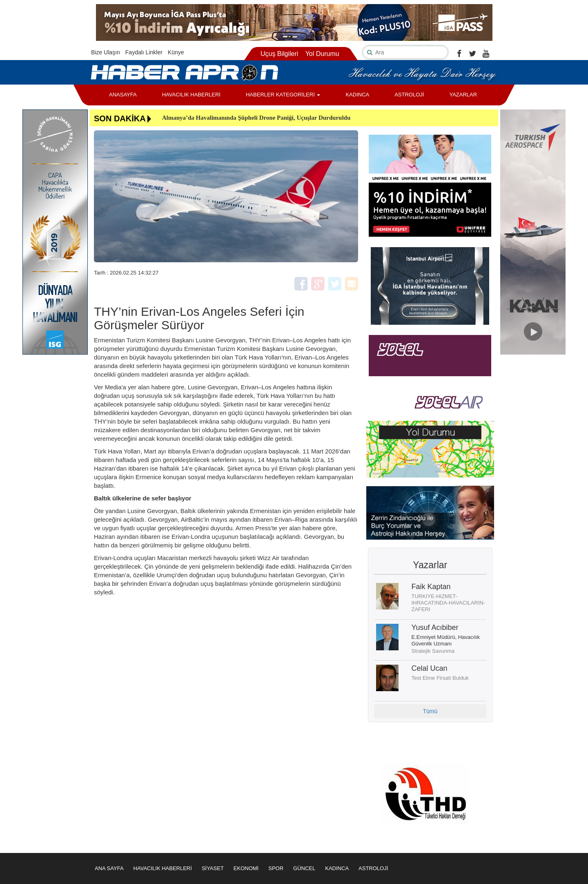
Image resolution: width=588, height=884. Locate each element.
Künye (176, 52)
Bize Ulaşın (106, 52)
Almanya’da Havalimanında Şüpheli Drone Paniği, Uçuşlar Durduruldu (256, 118)
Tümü (430, 711)
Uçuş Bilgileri (279, 54)
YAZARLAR (463, 95)
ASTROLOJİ (409, 95)
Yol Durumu (322, 54)
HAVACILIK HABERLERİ (191, 95)
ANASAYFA (123, 95)
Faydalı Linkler (144, 52)
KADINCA (357, 95)
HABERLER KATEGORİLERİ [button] (283, 95)
